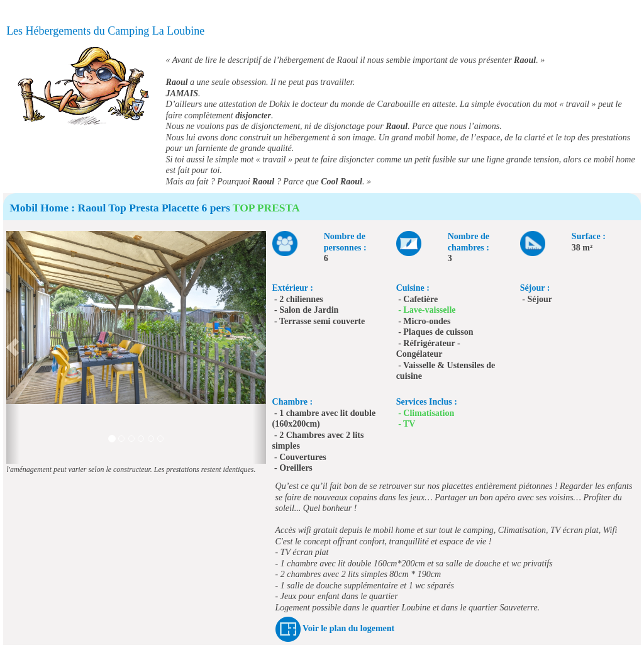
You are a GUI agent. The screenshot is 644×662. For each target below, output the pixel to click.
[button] (13, 347)
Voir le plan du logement (348, 628)
